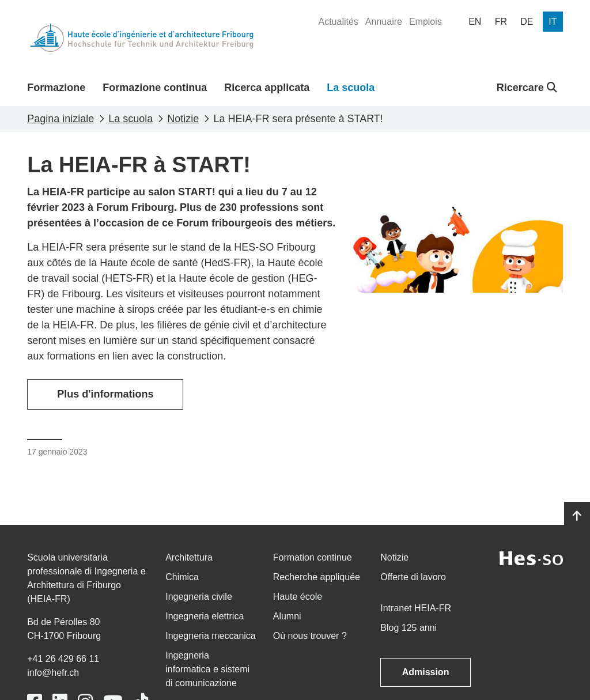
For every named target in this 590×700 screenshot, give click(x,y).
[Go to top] (577, 516)
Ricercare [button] (527, 88)
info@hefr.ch (53, 673)
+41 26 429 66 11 (63, 659)
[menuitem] (338, 22)
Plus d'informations (105, 394)
